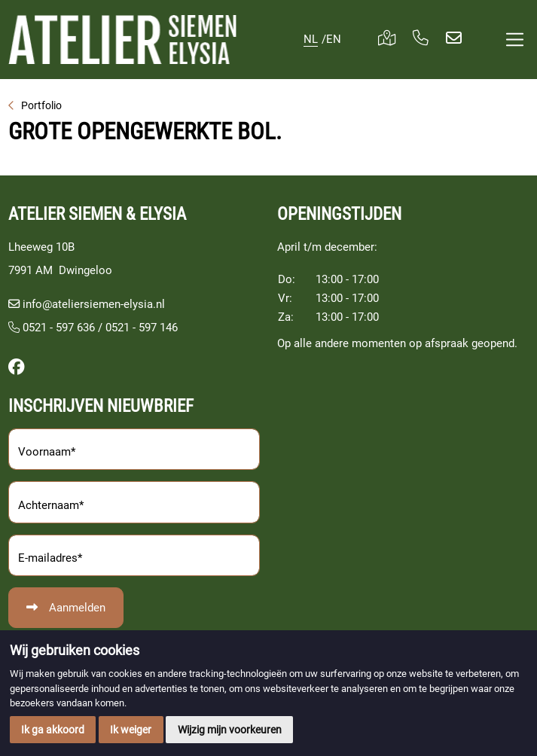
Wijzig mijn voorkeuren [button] (230, 730)
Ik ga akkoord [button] (53, 730)
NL (311, 39)
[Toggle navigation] (514, 40)
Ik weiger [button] (131, 730)
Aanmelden (77, 608)
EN (334, 39)
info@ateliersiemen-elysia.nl (94, 304)
